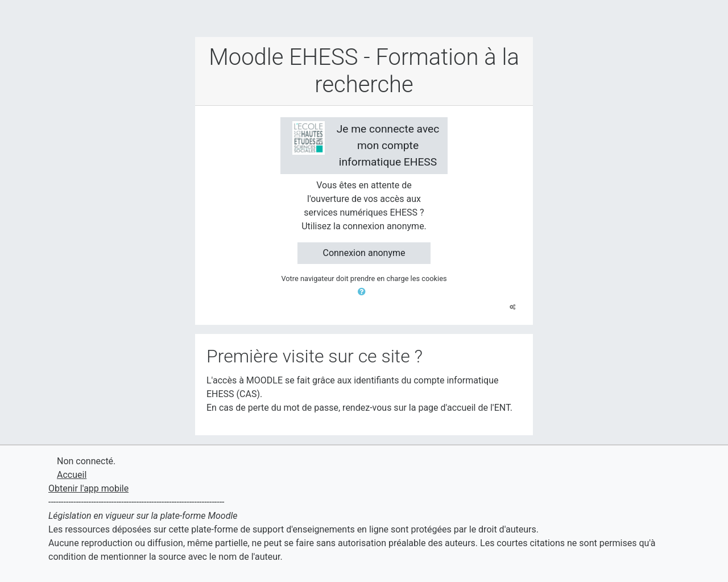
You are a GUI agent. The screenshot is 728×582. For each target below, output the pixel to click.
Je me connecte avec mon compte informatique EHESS (366, 145)
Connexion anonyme (364, 253)
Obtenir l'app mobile (88, 488)
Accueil (72, 475)
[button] (364, 292)
